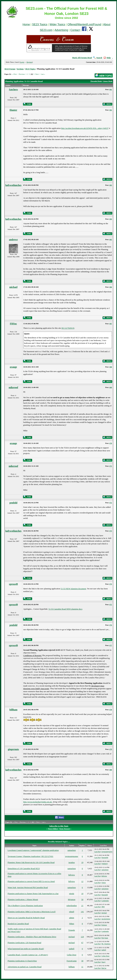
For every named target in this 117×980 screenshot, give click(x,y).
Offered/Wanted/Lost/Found (84, 24)
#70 (111, 443)
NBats (72, 924)
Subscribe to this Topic (59, 826)
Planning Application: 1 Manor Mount (23, 899)
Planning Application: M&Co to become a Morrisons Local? (32, 912)
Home (26, 24)
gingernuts (13, 749)
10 (82, 894)
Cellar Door (72, 955)
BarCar (104, 968)
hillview (72, 875)
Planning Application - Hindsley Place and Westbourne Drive (32, 937)
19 (82, 862)
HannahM (105, 857)
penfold (13, 503)
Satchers (13, 90)
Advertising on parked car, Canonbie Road (25, 967)
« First (14, 74)
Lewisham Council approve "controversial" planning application (33, 850)
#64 (111, 219)
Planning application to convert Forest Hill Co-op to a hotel (31, 881)
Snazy (104, 962)
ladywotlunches (13, 185)
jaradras (72, 862)
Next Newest (65, 829)
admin (72, 918)
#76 (111, 625)
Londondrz (105, 901)
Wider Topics (57, 24)
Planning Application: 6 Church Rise (22, 961)
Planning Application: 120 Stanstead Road (24, 943)
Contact (75, 30)
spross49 (13, 584)
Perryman (105, 938)
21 (82, 906)
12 (82, 881)
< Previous (21, 74)
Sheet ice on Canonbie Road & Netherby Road (26, 918)
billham (13, 710)
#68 (111, 367)
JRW (103, 907)
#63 (111, 185)
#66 (111, 287)
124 (82, 937)
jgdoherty (105, 864)
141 (82, 912)
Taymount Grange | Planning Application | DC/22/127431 (30, 856)
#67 (111, 324)
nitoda (72, 894)
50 (82, 899)
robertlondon (72, 906)
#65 (111, 239)
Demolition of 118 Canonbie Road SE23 (24, 868)
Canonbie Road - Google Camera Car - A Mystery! (28, 955)
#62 (111, 110)
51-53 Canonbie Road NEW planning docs (65, 609)
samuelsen (72, 850)
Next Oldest (53, 829)
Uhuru (104, 883)
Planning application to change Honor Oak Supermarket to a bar (33, 894)
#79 (111, 749)
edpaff (72, 912)
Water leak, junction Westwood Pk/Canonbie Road (28, 887)
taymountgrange (107, 852)
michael (13, 287)
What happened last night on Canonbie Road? (26, 949)
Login (22, 62)
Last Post (97, 852)
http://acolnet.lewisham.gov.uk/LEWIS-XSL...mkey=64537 (85, 128)
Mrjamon (72, 899)
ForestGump (72, 961)
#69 (111, 387)
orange (13, 367)
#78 (111, 710)
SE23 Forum (10, 69)
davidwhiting (106, 919)
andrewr (13, 240)
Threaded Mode (96, 81)
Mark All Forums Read (82, 58)
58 (82, 961)
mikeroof (13, 387)
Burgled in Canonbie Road (18, 924)
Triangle (72, 930)
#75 (111, 604)
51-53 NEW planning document (73, 589)
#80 (111, 770)
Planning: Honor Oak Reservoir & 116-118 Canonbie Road (31, 862)
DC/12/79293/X (68, 328)
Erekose (104, 925)
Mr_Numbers (106, 944)
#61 (111, 89)
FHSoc (13, 324)
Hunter (13, 110)
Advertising (61, 30)
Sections (20, 69)
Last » (43, 74)
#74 (111, 584)
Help (107, 58)
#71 (111, 466)
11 (82, 967)
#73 (111, 531)
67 (82, 943)
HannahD (105, 895)
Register (29, 62)
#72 (111, 503)
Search (98, 58)
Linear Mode (108, 81)
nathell (72, 949)
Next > (38, 74)
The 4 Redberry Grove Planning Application (25, 906)
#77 (111, 645)
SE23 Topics (40, 24)
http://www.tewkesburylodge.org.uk (38, 802)
